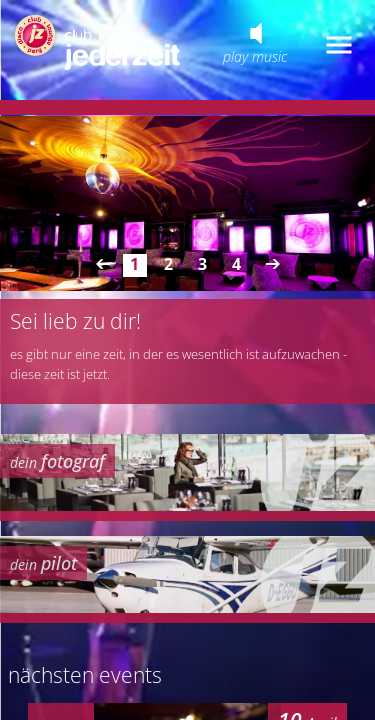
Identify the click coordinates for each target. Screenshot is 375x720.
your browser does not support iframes (187, 360)
